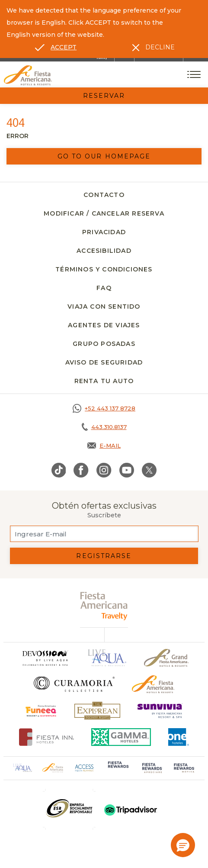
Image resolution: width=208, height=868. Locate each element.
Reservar (104, 96)
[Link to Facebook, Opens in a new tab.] (81, 470)
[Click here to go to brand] (45, 658)
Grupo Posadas (104, 344)
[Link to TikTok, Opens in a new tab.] (59, 470)
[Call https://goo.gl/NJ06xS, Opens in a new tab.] (104, 408)
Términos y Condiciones (104, 269)
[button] (183, 845)
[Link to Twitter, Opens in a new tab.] (149, 470)
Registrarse (104, 556)
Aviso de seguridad (104, 362)
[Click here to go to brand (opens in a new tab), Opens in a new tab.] (41, 711)
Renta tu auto (104, 381)
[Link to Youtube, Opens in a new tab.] (127, 470)
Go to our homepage (104, 156)
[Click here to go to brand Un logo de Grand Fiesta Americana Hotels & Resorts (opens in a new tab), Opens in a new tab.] (166, 658)
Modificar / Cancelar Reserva (104, 213)
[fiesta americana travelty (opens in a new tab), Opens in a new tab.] (104, 606)
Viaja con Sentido (104, 307)
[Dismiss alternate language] (154, 47)
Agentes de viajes (104, 325)
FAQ (104, 288)
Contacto (104, 195)
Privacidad (104, 232)
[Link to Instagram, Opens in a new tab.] (104, 470)
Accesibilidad (104, 251)
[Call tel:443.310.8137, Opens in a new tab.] (104, 427)
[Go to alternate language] (56, 47)
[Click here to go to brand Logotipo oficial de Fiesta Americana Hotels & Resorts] (153, 684)
